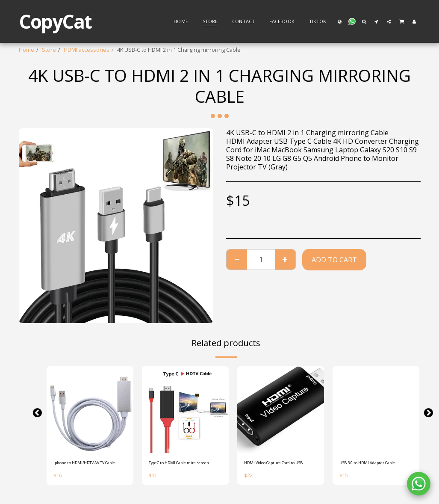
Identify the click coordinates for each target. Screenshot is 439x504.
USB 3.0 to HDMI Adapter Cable (371, 468)
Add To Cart (334, 260)
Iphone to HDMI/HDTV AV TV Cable (89, 468)
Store (49, 50)
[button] (352, 21)
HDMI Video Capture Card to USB (280, 468)
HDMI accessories (87, 50)
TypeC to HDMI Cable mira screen (181, 468)
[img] (90, 410)
